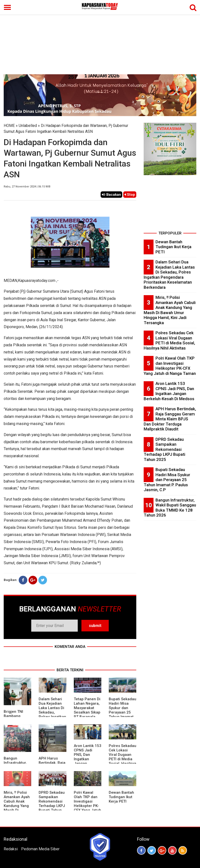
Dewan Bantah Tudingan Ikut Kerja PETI (121, 797)
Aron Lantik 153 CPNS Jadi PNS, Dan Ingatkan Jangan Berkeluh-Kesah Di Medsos (169, 391)
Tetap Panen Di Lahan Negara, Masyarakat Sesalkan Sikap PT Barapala (87, 708)
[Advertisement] (100, 37)
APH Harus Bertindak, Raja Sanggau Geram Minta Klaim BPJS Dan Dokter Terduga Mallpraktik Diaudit (170, 419)
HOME (9, 126)
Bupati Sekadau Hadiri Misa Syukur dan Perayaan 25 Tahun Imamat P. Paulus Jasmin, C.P (123, 712)
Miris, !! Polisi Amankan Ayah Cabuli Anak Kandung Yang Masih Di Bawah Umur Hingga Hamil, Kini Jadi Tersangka (17, 810)
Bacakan (111, 195)
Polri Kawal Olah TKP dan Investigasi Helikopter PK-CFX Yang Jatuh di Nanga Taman (87, 806)
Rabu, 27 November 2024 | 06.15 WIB (27, 187)
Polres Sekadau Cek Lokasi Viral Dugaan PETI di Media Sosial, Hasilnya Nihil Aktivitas (123, 757)
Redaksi (11, 849)
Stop (130, 195)
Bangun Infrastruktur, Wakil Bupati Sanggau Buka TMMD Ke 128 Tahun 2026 (170, 508)
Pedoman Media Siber (40, 849)
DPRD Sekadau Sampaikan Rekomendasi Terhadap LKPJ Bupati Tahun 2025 (52, 804)
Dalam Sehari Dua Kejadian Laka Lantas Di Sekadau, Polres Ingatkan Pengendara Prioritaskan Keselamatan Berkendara (52, 717)
